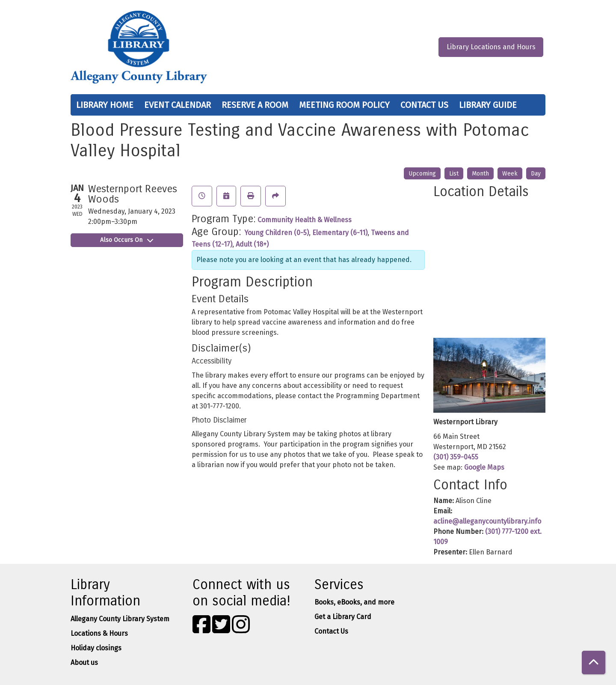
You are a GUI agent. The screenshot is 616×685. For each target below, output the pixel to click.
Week (510, 174)
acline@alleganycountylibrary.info (487, 521)
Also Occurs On (127, 240)
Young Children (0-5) (277, 233)
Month (480, 174)
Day (536, 174)
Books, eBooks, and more (354, 602)
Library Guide (488, 105)
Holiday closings (96, 648)
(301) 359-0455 (456, 457)
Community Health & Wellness (305, 220)
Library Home (105, 105)
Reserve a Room (255, 105)
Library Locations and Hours (491, 47)
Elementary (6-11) (340, 233)
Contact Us (424, 105)
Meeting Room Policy (344, 105)
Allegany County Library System (120, 619)
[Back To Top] (594, 663)
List (454, 174)
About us (84, 663)
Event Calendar (178, 105)
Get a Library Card (343, 617)
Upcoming (422, 174)
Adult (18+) (252, 244)
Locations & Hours (99, 633)
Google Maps (484, 467)
